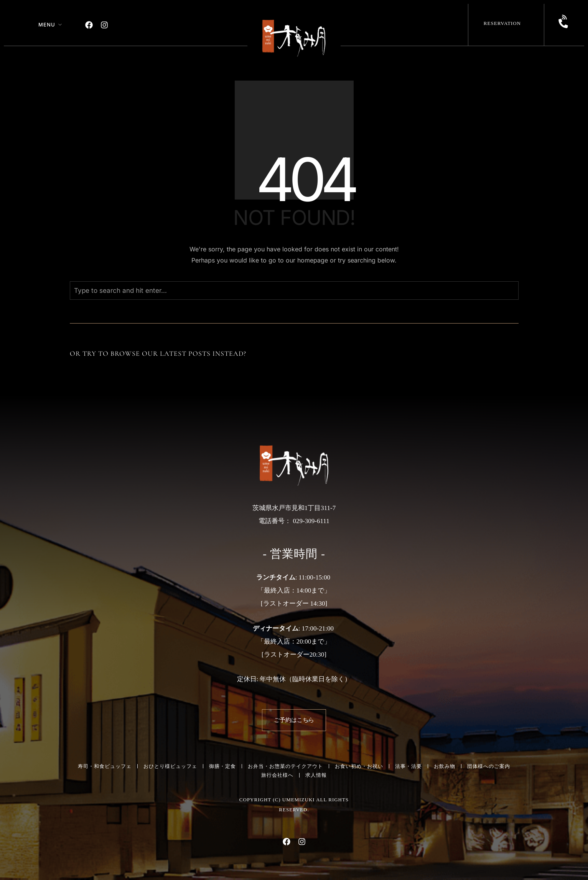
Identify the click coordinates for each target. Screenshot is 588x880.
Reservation (502, 23)
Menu (47, 25)
